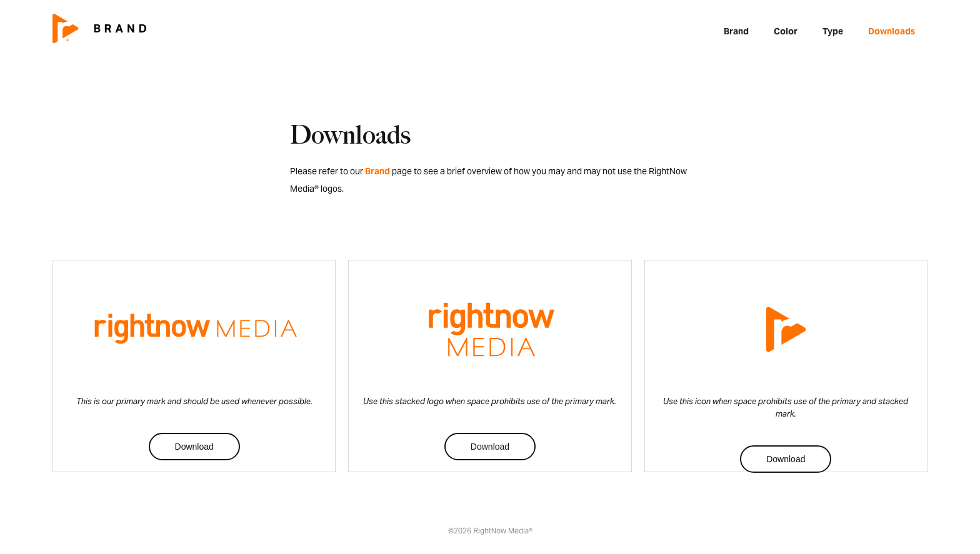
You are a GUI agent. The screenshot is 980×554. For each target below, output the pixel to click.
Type (833, 31)
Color (786, 31)
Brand (736, 31)
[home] (99, 28)
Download (194, 447)
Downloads (892, 31)
